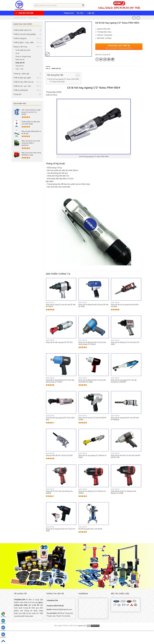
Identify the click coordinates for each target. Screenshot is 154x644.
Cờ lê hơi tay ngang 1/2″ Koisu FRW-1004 (64, 79)
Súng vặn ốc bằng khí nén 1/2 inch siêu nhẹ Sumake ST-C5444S (92, 343)
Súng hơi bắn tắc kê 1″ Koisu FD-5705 (59, 455)
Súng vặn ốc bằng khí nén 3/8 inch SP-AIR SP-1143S (93, 306)
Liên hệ (91, 13)
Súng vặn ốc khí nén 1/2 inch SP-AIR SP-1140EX (93, 419)
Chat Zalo (3, 622)
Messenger (3, 628)
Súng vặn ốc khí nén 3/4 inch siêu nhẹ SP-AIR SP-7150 (126, 456)
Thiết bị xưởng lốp (21, 90)
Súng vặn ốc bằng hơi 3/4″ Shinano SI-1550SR (92, 492)
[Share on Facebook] (97, 59)
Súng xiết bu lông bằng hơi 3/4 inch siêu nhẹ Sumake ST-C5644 (60, 381)
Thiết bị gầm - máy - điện (24, 42)
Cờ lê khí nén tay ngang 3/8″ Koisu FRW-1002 (61, 419)
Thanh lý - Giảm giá (21, 74)
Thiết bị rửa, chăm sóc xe (23, 82)
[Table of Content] (78, 75)
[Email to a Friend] (105, 59)
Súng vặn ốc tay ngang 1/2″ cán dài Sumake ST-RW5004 (124, 381)
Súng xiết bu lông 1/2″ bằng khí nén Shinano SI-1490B (124, 492)
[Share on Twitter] (101, 59)
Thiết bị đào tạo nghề (22, 78)
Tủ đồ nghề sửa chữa (23, 50)
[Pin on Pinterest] (109, 59)
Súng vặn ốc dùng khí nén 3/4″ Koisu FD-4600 (61, 530)
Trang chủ (69, 13)
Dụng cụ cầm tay (20, 18)
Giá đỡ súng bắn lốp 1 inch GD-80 (90, 529)
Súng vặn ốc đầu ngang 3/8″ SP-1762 (59, 342)
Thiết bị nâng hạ (20, 38)
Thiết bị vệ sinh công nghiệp (25, 34)
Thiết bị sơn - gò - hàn (22, 86)
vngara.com (82, 626)
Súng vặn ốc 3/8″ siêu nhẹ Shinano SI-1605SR (59, 492)
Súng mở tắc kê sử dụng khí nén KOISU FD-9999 (125, 306)
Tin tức (81, 13)
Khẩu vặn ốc (20, 60)
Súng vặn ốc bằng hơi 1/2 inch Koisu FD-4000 (125, 343)
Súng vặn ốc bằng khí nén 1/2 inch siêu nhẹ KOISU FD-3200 (92, 381)
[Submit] (83, 5)
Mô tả (48, 68)
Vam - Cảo (19, 69)
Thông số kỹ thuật (58, 82)
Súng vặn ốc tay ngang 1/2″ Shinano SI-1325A (93, 456)
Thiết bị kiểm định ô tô (22, 30)
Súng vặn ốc (33, 18)
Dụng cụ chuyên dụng (23, 56)
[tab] (48, 68)
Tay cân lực (20, 66)
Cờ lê (17, 53)
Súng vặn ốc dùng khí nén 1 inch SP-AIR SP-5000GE (125, 419)
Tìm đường (3, 615)
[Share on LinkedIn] (113, 59)
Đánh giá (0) (56, 68)
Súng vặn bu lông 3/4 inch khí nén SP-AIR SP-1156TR (61, 306)
